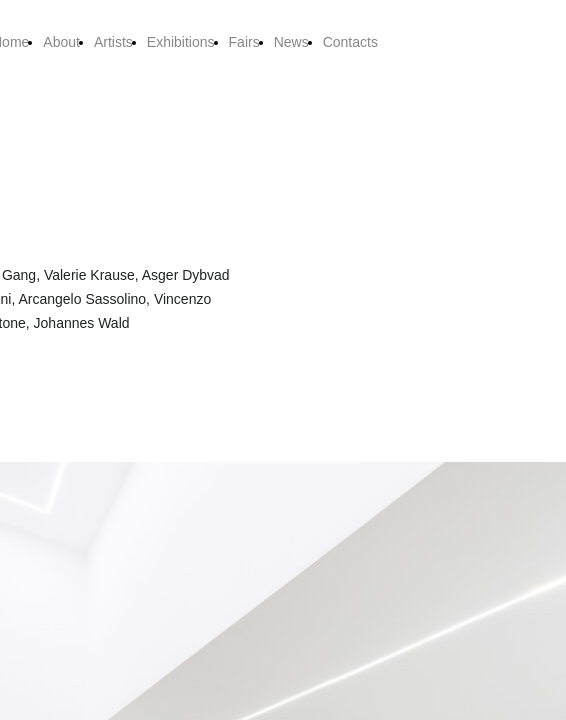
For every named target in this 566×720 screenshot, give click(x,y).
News (291, 42)
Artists (113, 42)
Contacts (350, 42)
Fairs (244, 42)
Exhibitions (181, 42)
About (61, 42)
